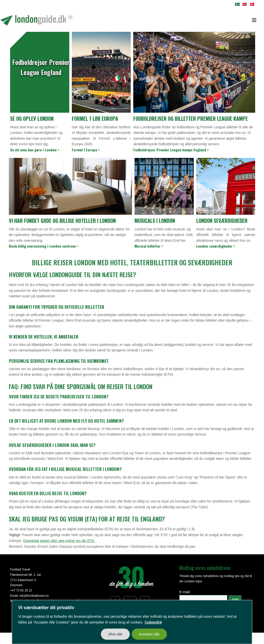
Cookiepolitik (153, 622)
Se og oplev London (32, 118)
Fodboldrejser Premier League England (41, 67)
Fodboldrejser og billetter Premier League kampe (191, 118)
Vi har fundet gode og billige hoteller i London (62, 221)
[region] (132, 622)
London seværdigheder (222, 221)
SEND (235, 600)
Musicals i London (155, 221)
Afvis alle (115, 634)
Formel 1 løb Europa (95, 118)
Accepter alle (149, 634)
